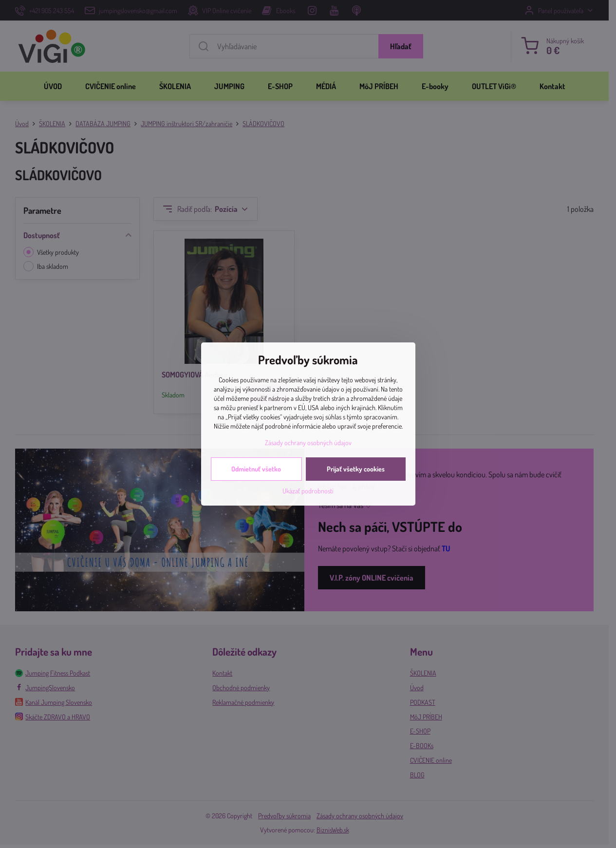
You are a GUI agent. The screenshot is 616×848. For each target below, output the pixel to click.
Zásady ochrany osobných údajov (308, 443)
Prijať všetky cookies (356, 469)
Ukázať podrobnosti (308, 491)
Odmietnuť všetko (256, 469)
